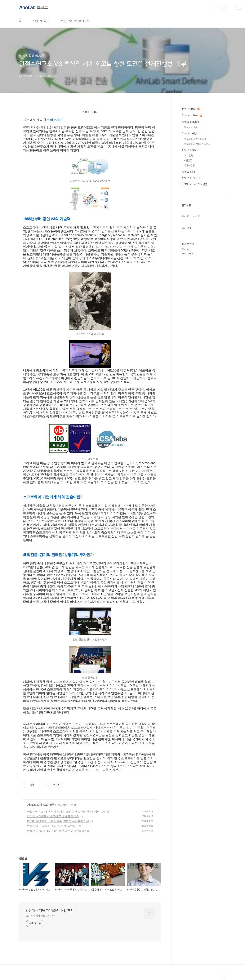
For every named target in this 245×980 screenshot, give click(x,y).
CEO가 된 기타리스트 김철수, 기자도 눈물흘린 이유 (58, 821)
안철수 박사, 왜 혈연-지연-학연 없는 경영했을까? (56, 831)
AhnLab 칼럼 (35, 805)
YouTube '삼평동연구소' (75, 21)
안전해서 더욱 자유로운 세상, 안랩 (49, 910)
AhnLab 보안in (190, 133)
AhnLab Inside (190, 122)
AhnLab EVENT (191, 178)
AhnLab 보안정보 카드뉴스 (197, 144)
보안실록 (49, 805)
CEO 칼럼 (188, 156)
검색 (214, 8)
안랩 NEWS (41, 21)
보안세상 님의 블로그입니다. (40, 916)
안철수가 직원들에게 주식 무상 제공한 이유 (53, 816)
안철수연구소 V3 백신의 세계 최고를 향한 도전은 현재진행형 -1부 (66, 812)
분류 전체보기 (191, 109)
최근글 (185, 216)
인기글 (196, 216)
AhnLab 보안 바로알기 (195, 139)
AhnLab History (192, 127)
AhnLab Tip (189, 172)
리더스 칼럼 (189, 165)
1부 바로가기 (53, 120)
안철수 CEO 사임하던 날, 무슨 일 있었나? (52, 826)
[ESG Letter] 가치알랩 (195, 184)
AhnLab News (192, 115)
